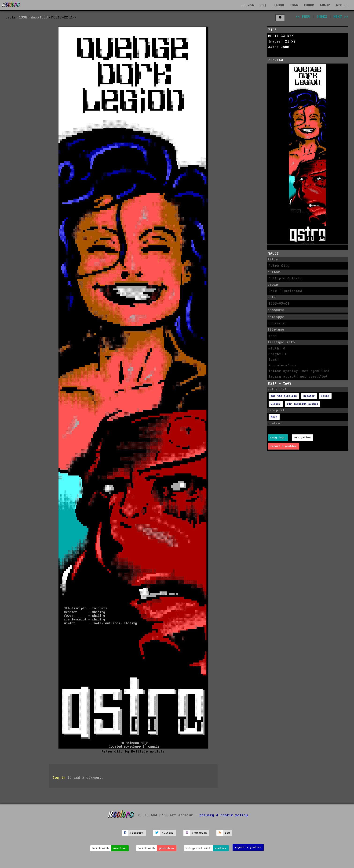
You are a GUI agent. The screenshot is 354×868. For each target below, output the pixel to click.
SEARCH (343, 5)
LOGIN (325, 5)
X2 (294, 42)
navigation (303, 438)
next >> (341, 17)
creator (309, 396)
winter (276, 404)
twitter (168, 833)
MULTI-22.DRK (281, 36)
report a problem (284, 446)
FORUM (309, 5)
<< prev (303, 17)
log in (59, 778)
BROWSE (248, 5)
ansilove (120, 848)
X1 (287, 42)
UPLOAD (278, 5)
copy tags (278, 438)
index (322, 17)
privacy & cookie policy (224, 815)
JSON (285, 47)
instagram (199, 833)
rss (228, 833)
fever (325, 396)
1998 (23, 18)
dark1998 (40, 18)
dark (274, 417)
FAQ (263, 5)
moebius (221, 848)
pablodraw (167, 848)
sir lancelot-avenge (303, 404)
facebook (137, 833)
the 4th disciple (284, 396)
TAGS (294, 5)
